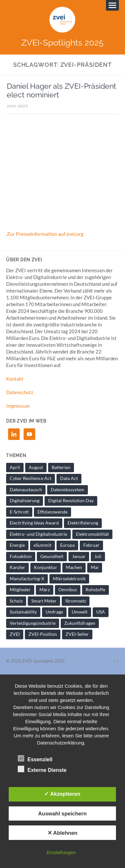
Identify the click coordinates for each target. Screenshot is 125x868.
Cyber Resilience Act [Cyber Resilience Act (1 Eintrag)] (31, 478)
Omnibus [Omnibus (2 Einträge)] (68, 590)
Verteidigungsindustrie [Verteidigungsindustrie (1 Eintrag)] (33, 623)
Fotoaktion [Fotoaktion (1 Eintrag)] (21, 556)
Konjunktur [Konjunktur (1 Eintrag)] (46, 567)
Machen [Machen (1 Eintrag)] (74, 567)
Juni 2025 (17, 106)
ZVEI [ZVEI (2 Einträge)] (15, 634)
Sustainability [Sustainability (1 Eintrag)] (23, 612)
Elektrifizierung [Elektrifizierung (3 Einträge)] (83, 523)
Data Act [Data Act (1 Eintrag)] (69, 478)
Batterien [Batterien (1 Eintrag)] (61, 467)
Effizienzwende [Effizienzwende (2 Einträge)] (52, 512)
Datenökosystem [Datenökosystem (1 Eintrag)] (68, 490)
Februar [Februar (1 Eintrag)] (91, 545)
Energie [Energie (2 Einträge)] (17, 545)
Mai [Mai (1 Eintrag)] (95, 567)
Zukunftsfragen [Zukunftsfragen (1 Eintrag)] (80, 623)
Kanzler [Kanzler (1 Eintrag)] (17, 567)
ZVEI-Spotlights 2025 (62, 42)
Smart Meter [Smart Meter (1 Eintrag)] (44, 601)
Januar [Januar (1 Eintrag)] (79, 556)
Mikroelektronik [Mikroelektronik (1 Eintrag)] (69, 579)
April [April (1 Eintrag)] (15, 467)
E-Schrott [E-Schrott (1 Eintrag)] (19, 512)
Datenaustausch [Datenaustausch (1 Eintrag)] (26, 490)
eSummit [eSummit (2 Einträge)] (42, 545)
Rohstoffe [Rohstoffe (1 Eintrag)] (95, 590)
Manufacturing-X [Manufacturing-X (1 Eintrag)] (27, 579)
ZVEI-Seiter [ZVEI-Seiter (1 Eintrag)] (77, 634)
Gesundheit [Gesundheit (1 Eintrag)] (52, 556)
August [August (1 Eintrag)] (36, 467)
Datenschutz (20, 392)
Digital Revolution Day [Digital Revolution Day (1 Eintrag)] (71, 501)
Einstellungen (61, 852)
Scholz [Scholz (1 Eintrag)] (16, 601)
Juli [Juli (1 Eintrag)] (98, 556)
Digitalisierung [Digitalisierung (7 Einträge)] (25, 501)
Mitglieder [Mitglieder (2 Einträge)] (20, 590)
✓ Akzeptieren (62, 794)
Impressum (18, 406)
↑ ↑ (116, 661)
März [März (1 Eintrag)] (45, 590)
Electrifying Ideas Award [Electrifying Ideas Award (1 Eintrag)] (34, 523)
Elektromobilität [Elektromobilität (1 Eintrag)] (92, 534)
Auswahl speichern (62, 813)
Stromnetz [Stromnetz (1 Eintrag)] (76, 601)
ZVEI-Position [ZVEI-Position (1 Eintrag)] (43, 634)
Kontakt (15, 379)
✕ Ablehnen (62, 833)
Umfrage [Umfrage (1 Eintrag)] (54, 612)
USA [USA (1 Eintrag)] (101, 612)
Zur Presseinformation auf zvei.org (45, 234)
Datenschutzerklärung (61, 743)
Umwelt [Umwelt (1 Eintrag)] (80, 612)
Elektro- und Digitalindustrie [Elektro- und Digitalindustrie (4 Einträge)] (38, 534)
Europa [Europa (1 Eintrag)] (67, 545)
